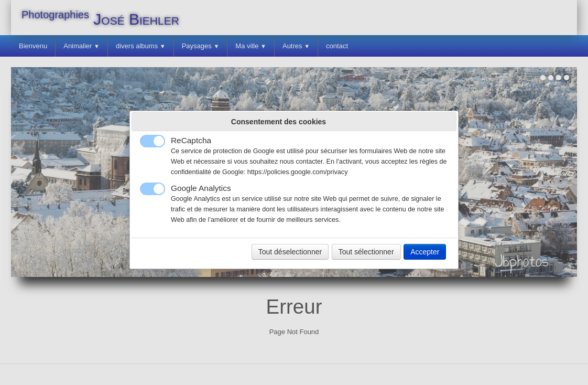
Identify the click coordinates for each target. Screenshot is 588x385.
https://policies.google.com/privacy (298, 172)
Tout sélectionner (366, 252)
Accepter (425, 252)
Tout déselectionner (290, 252)
